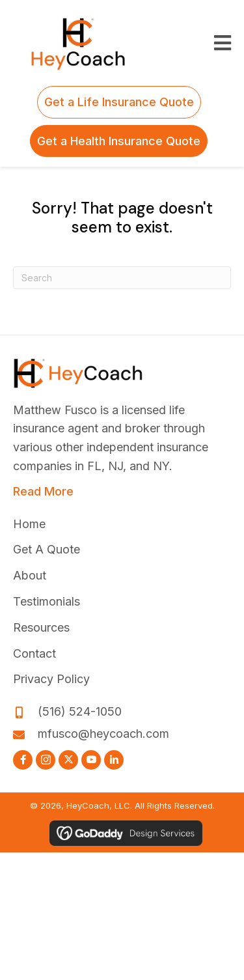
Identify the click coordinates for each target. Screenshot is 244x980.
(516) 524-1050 (80, 711)
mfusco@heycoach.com (103, 734)
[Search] (122, 278)
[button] (23, 760)
